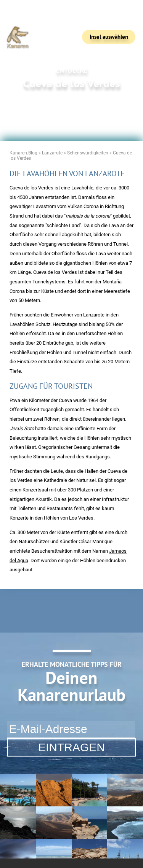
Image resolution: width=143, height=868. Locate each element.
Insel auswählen (109, 37)
